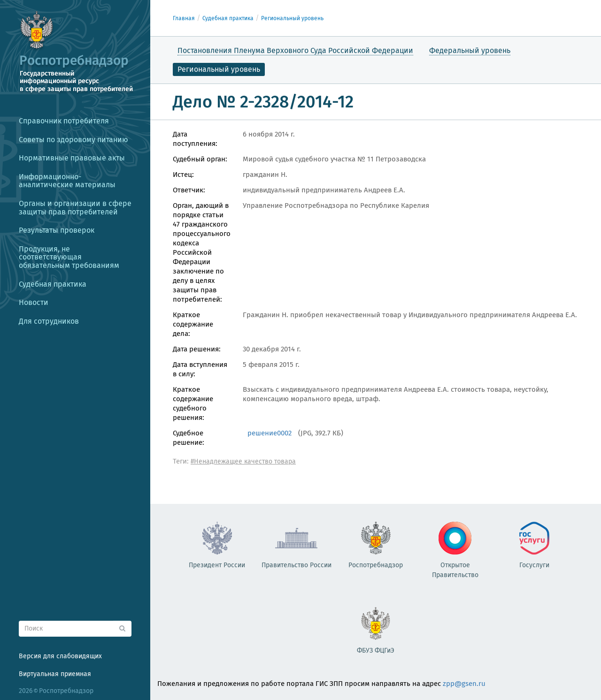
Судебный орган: (200, 159)
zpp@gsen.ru (464, 684)
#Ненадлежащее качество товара (243, 461)
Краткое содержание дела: (193, 324)
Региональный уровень (292, 18)
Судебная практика (228, 18)
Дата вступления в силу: (200, 369)
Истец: (183, 175)
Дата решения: (197, 349)
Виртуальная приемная (55, 674)
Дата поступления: (195, 139)
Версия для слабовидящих (60, 656)
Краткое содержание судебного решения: (193, 403)
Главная (184, 18)
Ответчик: (189, 190)
